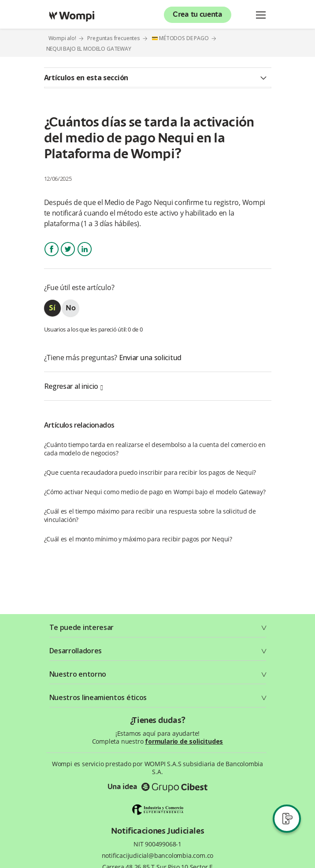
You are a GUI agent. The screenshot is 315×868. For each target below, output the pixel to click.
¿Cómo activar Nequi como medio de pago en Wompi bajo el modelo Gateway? (155, 492)
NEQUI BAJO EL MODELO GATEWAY (89, 49)
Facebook (52, 257)
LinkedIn (85, 257)
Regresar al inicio (74, 386)
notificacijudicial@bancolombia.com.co (158, 856)
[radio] (52, 308)
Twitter (68, 257)
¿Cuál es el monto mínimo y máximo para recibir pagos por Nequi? (138, 539)
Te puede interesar (82, 627)
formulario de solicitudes (184, 741)
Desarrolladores (76, 651)
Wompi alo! (62, 38)
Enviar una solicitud (150, 358)
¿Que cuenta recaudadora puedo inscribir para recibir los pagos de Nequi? (150, 472)
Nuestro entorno (78, 674)
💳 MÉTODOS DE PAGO (180, 38)
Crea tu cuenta (198, 15)
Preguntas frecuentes (114, 38)
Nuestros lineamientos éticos (98, 697)
